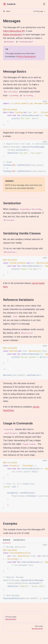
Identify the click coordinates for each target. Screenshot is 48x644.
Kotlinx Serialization (26, 56)
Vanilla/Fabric (19, 540)
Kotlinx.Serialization (13, 34)
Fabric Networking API (14, 31)
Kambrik (9, 4)
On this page (39, 11)
